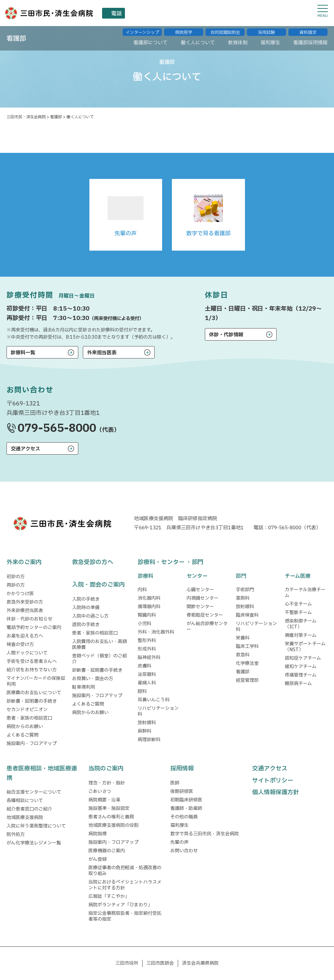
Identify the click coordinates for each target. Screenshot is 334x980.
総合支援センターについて (34, 792)
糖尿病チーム (298, 684)
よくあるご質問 (23, 735)
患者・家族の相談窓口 (29, 718)
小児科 (144, 624)
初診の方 (16, 577)
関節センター (200, 607)
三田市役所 (127, 963)
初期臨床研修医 (186, 800)
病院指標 (98, 834)
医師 (175, 783)
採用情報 (182, 769)
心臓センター (200, 590)
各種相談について (25, 801)
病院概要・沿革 (104, 800)
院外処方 (16, 834)
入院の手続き (86, 599)
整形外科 (147, 641)
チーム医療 (298, 576)
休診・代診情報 (226, 335)
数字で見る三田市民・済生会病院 (205, 834)
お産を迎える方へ (25, 636)
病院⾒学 (184, 29)
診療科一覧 (23, 353)
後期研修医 (182, 791)
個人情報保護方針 (276, 792)
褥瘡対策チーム (301, 635)
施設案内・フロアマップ (32, 744)
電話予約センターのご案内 (34, 628)
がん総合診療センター (207, 627)
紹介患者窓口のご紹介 (29, 809)
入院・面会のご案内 (99, 585)
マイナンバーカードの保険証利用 (36, 681)
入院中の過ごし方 (90, 616)
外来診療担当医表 (25, 611)
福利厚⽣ (265, 40)
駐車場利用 (83, 687)
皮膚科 (144, 666)
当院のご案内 (106, 769)
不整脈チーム (298, 613)
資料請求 (308, 29)
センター (197, 576)
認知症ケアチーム (303, 658)
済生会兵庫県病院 (200, 963)
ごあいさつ (100, 791)
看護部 (243, 672)
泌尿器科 (147, 674)
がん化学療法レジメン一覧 (34, 843)
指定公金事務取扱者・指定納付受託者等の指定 (125, 916)
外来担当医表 (102, 353)
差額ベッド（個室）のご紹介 (99, 659)
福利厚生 (179, 825)
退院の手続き (86, 625)
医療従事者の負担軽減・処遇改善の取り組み (125, 871)
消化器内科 (149, 598)
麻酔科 (144, 731)
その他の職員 (184, 817)
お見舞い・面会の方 (93, 679)
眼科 (142, 691)
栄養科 (243, 638)
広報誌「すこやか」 (109, 896)
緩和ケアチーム (301, 667)
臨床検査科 (247, 615)
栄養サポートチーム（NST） (305, 647)
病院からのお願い (25, 727)
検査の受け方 (20, 644)
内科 (142, 590)
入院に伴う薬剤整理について (36, 826)
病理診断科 (149, 740)
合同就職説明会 (225, 29)
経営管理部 (247, 680)
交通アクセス (25, 449)
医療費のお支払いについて (34, 693)
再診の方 (16, 585)
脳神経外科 (149, 658)
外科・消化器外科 (156, 632)
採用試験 (266, 29)
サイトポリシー (273, 781)
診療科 (145, 576)
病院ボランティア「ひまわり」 (121, 905)
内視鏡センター (203, 598)
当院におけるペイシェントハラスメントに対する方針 (125, 885)
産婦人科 (147, 683)
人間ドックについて (27, 653)
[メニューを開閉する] (323, 11)
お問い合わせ (184, 851)
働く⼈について (186, 40)
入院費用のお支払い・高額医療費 (99, 644)
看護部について (134, 40)
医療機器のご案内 (107, 851)
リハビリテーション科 (158, 711)
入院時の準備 (86, 608)
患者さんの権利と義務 (111, 817)
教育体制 (229, 40)
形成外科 (147, 649)
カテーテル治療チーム (305, 593)
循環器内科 (149, 607)
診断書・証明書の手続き (32, 701)
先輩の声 (179, 842)
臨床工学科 (247, 646)
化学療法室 (247, 663)
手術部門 (245, 590)
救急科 (243, 655)
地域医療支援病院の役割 (114, 825)
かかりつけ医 (20, 594)
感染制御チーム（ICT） (301, 624)
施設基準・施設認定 (109, 808)
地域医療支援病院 (25, 818)
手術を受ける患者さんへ (32, 661)
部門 (241, 576)
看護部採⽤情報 (308, 40)
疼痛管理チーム (301, 675)
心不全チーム (298, 604)
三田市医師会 (160, 963)
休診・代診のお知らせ (29, 619)
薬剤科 (243, 598)
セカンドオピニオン (27, 710)
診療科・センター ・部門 (171, 562)
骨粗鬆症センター (205, 615)
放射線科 (147, 723)
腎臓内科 (147, 615)
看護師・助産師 (186, 808)
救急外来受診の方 (25, 602)
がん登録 (98, 859)
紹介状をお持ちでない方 (32, 670)
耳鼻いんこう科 (154, 700)
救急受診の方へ (93, 562)
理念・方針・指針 (107, 783)
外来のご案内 (24, 562)
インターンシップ (142, 29)
